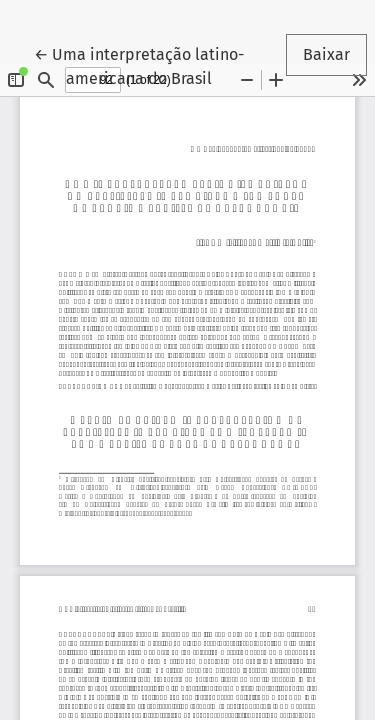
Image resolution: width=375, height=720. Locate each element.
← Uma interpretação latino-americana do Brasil (148, 65)
